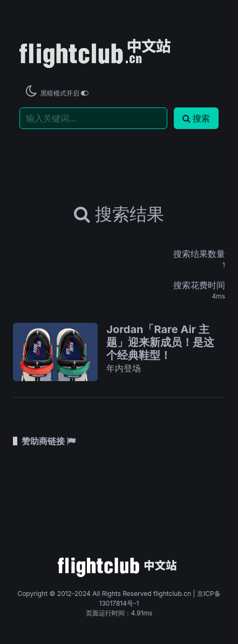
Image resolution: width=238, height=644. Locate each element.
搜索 (196, 118)
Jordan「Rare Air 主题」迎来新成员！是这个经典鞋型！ (160, 342)
